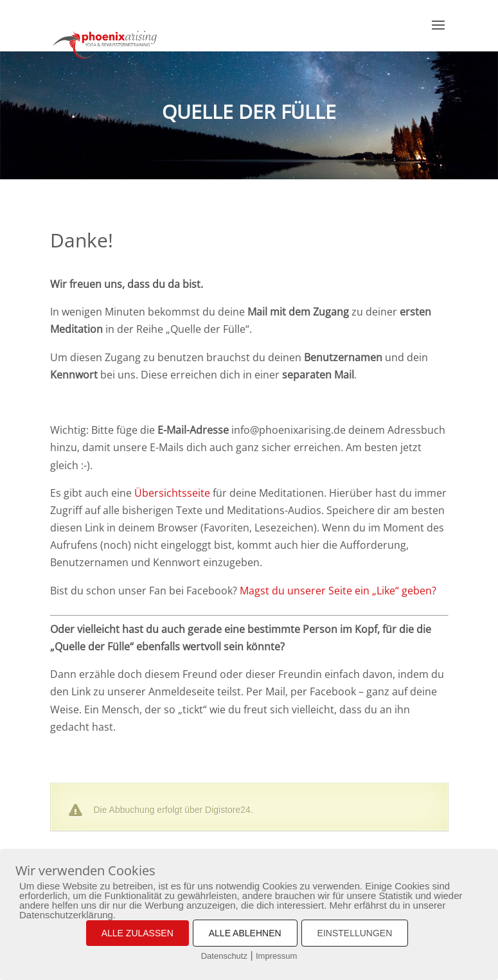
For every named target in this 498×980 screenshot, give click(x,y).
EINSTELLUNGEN (355, 933)
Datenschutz (224, 956)
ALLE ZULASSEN (138, 933)
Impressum (276, 956)
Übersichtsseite (172, 493)
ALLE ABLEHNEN (245, 933)
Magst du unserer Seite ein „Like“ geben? (338, 591)
